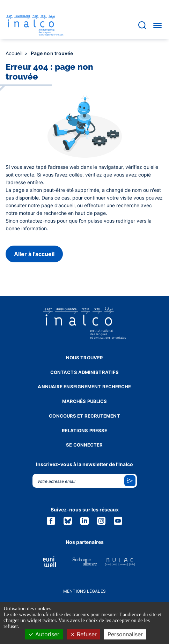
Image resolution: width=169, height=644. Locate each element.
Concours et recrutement (84, 416)
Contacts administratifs (84, 372)
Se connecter (84, 445)
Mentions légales (84, 591)
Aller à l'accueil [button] (34, 254)
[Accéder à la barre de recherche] (142, 25)
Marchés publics (85, 401)
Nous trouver (84, 358)
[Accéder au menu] (157, 25)
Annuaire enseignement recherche (84, 387)
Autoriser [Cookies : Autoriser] (44, 634)
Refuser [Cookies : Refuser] (83, 634)
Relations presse (85, 430)
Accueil (15, 53)
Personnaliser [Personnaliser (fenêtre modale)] (125, 634)
